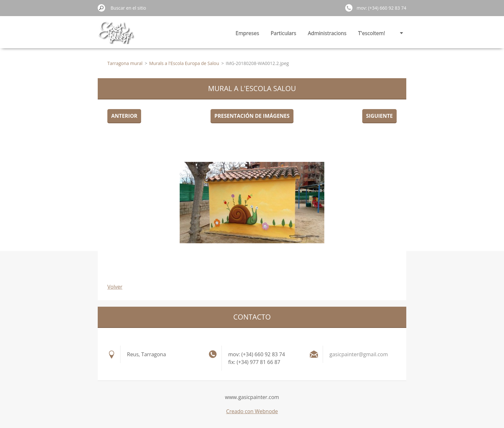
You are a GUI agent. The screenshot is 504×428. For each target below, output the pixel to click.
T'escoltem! (372, 33)
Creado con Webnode (252, 411)
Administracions (327, 33)
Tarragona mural (125, 63)
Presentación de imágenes (252, 116)
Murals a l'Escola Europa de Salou (184, 63)
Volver (115, 287)
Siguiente (379, 116)
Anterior (124, 116)
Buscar (102, 8)
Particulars (283, 33)
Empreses (247, 33)
